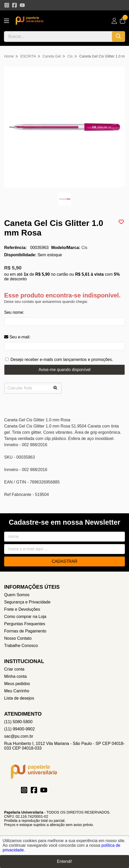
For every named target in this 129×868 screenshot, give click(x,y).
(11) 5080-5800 (18, 722)
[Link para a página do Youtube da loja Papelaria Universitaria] (22, 5)
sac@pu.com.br (19, 736)
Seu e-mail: (17, 337)
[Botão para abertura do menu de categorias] (6, 21)
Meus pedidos (17, 684)
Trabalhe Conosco (21, 646)
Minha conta (15, 676)
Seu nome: (14, 312)
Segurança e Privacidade (27, 602)
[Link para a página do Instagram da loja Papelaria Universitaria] (7, 5)
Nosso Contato (18, 638)
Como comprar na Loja (25, 617)
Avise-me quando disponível (65, 370)
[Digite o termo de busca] (58, 37)
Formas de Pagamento (25, 631)
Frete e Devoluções (22, 609)
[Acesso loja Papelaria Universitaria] (114, 21)
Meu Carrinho (17, 691)
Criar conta (14, 669)
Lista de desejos (19, 698)
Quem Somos (17, 595)
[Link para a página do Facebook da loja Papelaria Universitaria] (15, 5)
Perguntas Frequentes (25, 624)
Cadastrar (65, 561)
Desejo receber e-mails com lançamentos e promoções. (62, 360)
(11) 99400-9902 (19, 729)
